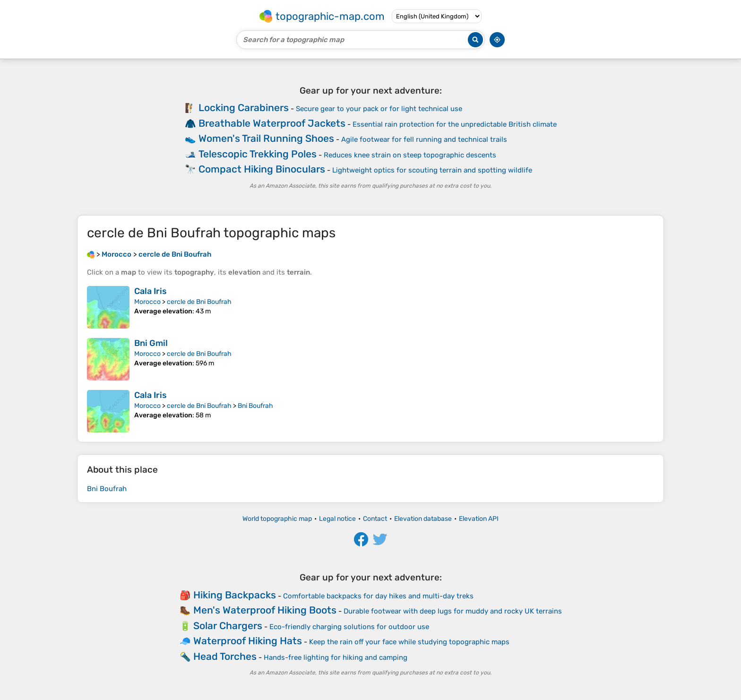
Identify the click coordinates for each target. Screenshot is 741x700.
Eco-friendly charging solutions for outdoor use (349, 627)
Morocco (147, 302)
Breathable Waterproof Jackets (272, 123)
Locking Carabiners (244, 108)
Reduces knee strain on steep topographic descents (410, 155)
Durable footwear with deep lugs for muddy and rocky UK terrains (453, 611)
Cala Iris (151, 291)
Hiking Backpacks (235, 595)
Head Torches (225, 656)
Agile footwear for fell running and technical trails (424, 139)
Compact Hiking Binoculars (262, 169)
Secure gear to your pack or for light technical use (379, 109)
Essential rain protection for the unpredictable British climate (455, 124)
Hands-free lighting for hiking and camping (336, 657)
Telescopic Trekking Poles (258, 154)
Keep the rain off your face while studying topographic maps (409, 642)
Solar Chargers (228, 626)
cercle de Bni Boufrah (199, 302)
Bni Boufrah (255, 406)
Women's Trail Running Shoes (266, 138)
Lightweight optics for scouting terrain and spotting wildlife (432, 170)
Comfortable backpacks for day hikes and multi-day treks (378, 596)
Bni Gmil (151, 343)
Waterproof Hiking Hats (248, 641)
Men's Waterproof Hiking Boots (265, 610)
